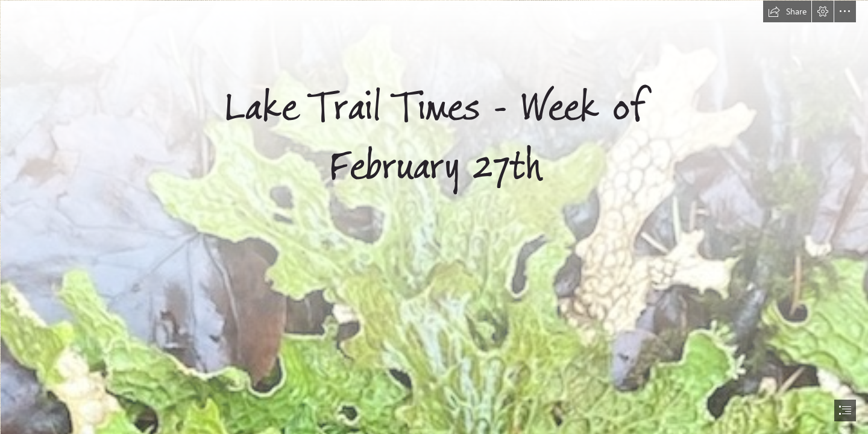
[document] (434, 217)
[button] (787, 11)
